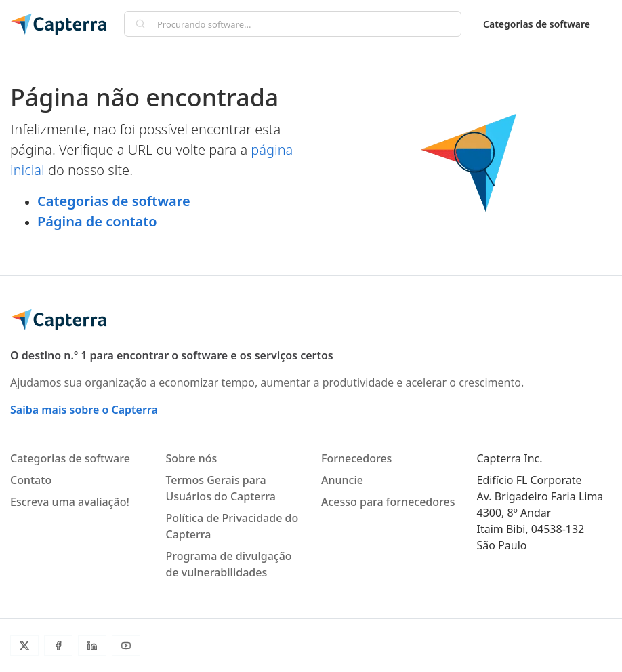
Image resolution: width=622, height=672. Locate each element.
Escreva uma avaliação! (70, 502)
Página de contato (97, 221)
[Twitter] (24, 646)
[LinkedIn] (92, 646)
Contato (31, 480)
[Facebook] (58, 646)
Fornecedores (356, 458)
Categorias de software (537, 24)
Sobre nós (192, 458)
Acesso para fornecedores (388, 502)
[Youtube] (126, 646)
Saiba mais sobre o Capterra (84, 410)
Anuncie (342, 480)
